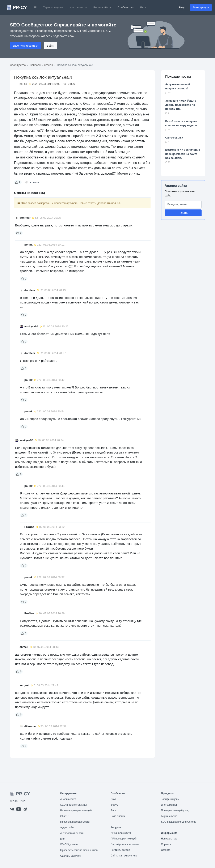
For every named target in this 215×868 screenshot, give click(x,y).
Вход (182, 7)
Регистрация (201, 7)
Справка (166, 844)
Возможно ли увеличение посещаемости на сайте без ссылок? (183, 154)
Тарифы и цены (53, 7)
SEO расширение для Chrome (179, 822)
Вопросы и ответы (41, 65)
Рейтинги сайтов (120, 850)
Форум (114, 805)
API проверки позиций (124, 839)
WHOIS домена (69, 844)
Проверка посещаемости (75, 822)
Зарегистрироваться (26, 46)
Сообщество (126, 7)
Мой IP (64, 839)
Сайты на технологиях (124, 856)
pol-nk (23, 84)
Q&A (113, 799)
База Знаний (118, 816)
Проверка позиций (175, 810)
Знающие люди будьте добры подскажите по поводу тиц (181, 105)
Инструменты (78, 7)
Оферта (166, 850)
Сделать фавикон (71, 856)
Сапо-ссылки (174, 138)
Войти (51, 46)
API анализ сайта (121, 833)
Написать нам (169, 839)
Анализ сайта (176, 186)
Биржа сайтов (102, 7)
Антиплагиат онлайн (72, 833)
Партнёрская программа (125, 844)
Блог (143, 7)
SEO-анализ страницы (73, 805)
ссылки (35, 182)
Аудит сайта (67, 827)
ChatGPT (66, 816)
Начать (183, 213)
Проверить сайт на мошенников (79, 850)
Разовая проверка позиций (76, 810)
